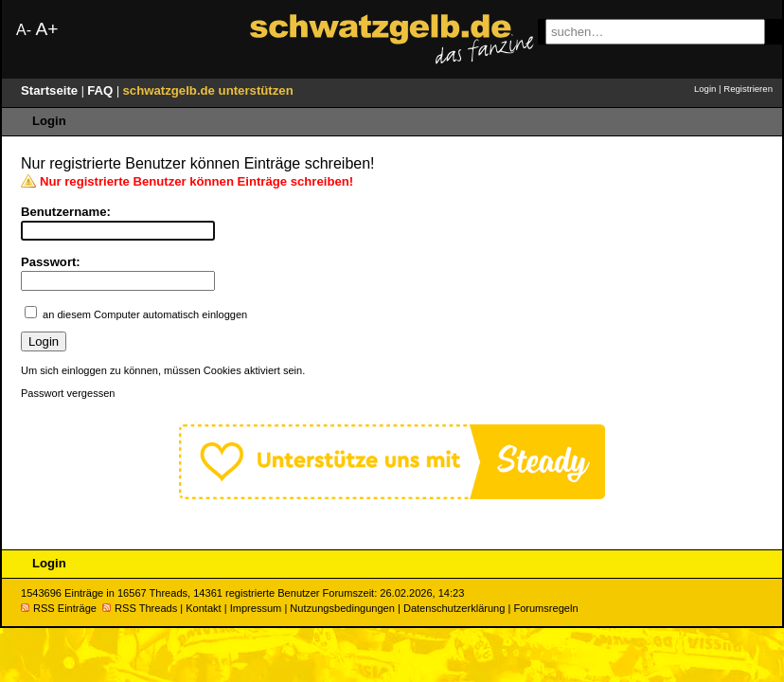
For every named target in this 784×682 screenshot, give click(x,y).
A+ (46, 29)
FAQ (102, 90)
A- (24, 30)
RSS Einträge (59, 608)
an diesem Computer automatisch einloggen (145, 314)
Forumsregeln (545, 608)
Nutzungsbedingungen (342, 608)
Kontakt (203, 608)
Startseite (51, 90)
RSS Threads (140, 608)
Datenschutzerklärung (454, 608)
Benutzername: (66, 212)
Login (705, 89)
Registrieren (748, 89)
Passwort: (51, 262)
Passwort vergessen (68, 393)
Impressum (256, 608)
